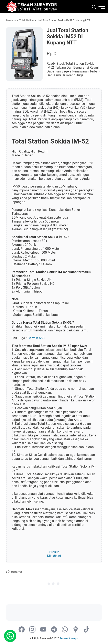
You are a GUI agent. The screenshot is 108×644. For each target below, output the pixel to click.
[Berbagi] (14, 572)
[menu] (99, 7)
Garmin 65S (36, 338)
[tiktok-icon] (86, 630)
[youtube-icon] (43, 630)
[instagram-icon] (32, 630)
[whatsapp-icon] (65, 630)
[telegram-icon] (54, 630)
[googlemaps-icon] (76, 630)
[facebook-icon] (22, 630)
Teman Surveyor (69, 638)
